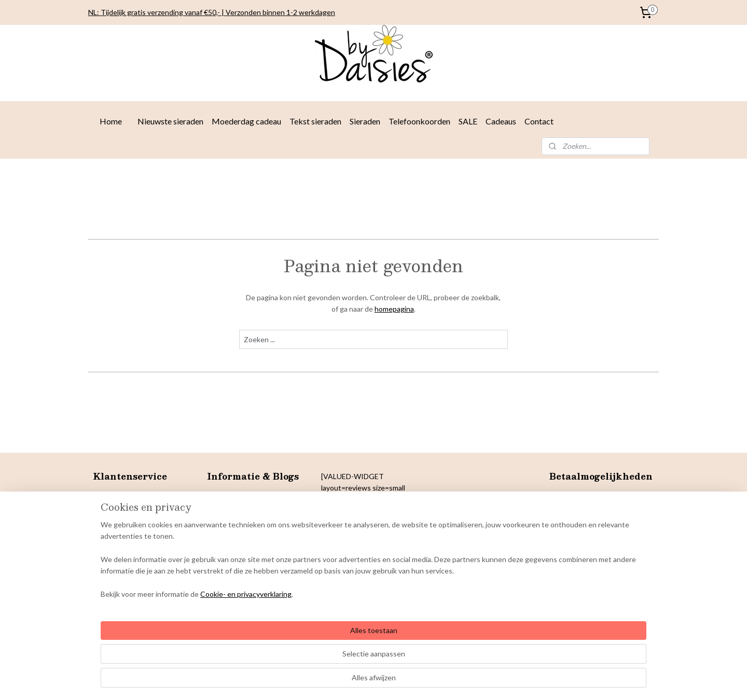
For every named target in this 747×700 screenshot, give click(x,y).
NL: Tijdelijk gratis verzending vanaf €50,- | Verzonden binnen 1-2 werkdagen (212, 12)
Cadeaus (501, 121)
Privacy (105, 531)
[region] (305, 647)
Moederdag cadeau (246, 121)
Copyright (109, 554)
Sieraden (365, 121)
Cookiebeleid (114, 542)
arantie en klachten (130, 565)
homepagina (394, 309)
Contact (539, 121)
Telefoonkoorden (419, 121)
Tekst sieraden (315, 121)
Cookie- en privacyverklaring (233, 682)
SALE (468, 121)
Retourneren (114, 519)
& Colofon (143, 554)
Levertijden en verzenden (134, 496)
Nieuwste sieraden (170, 121)
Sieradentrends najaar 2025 (252, 496)
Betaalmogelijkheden (127, 507)
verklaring (132, 531)
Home (111, 121)
